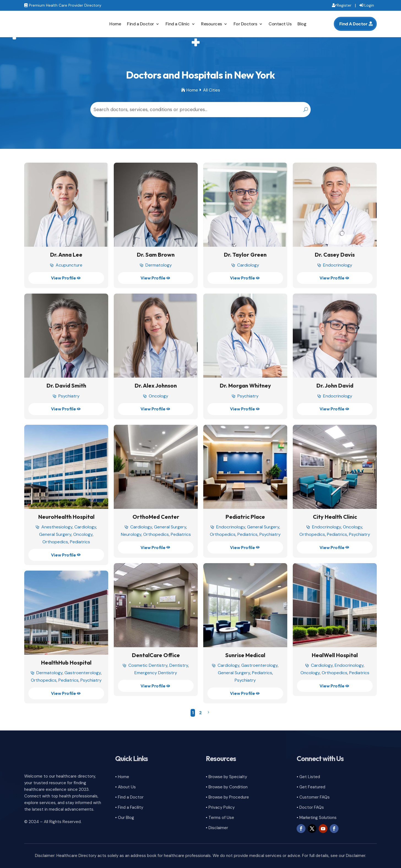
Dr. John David (335, 385)
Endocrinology (338, 265)
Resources (212, 24)
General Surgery (55, 534)
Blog (302, 24)
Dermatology (159, 265)
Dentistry (179, 665)
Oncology (158, 396)
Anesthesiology (57, 527)
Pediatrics (80, 542)
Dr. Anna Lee (66, 255)
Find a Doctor (140, 24)
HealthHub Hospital (66, 663)
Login (369, 5)
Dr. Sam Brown (156, 255)
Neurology (131, 534)
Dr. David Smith (66, 385)
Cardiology (248, 265)
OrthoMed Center (156, 517)
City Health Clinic (335, 517)
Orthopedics (55, 542)
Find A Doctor (353, 24)
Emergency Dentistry (156, 673)
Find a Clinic (178, 24)
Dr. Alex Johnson (156, 385)
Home (115, 24)
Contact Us (280, 24)
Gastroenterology (259, 665)
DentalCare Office (156, 655)
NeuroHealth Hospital (66, 517)
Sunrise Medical (245, 655)
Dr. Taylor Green (245, 255)
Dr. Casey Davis (335, 255)
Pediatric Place (245, 517)
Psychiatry (69, 396)
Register (344, 5)
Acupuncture (69, 265)
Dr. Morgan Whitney (245, 385)
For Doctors (245, 24)
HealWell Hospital (335, 655)
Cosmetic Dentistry (148, 665)
